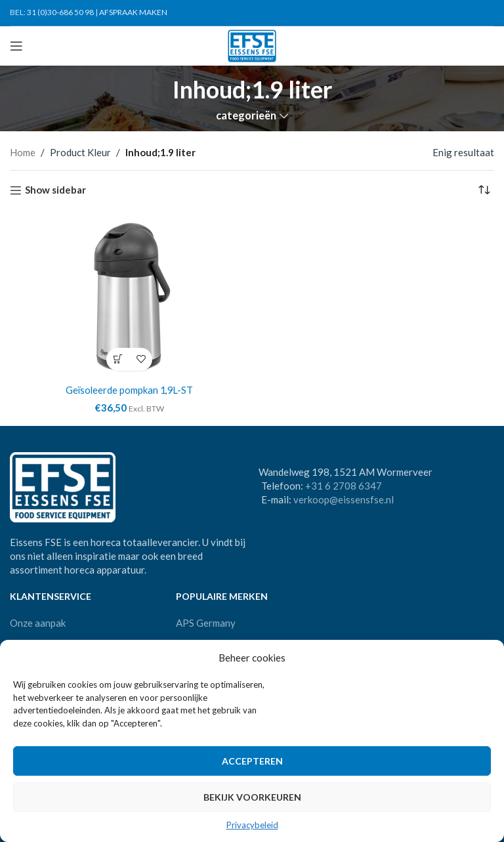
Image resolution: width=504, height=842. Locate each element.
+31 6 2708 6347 (344, 486)
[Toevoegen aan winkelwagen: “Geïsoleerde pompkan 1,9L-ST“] (118, 359)
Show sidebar (55, 190)
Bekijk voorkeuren (252, 797)
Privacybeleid (252, 825)
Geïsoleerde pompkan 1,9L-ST (129, 390)
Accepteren (252, 761)
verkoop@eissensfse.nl (344, 499)
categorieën (246, 116)
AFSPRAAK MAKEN (133, 12)
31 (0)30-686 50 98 (60, 12)
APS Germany (206, 622)
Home (23, 152)
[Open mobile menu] (16, 46)
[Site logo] (252, 45)
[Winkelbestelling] (484, 190)
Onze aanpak (38, 622)
